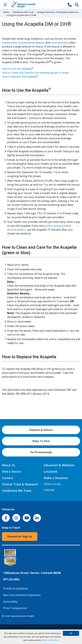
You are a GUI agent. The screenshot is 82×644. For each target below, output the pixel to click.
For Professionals (41, 452)
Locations (51, 471)
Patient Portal (52, 484)
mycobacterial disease (31, 43)
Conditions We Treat (23, 12)
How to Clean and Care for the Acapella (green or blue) (35, 73)
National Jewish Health (22, 616)
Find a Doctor (11, 471)
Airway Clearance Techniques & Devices (58, 12)
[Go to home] (37, 5)
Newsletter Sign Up (20, 536)
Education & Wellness (59, 465)
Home (6, 12)
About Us (9, 465)
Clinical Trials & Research (20, 484)
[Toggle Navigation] (5, 5)
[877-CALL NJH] (70, 5)
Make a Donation (56, 478)
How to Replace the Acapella (20, 77)
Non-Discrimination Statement (22, 595)
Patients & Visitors (41, 430)
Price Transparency (15, 608)
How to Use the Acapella (18, 69)
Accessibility (10, 602)
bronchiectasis (59, 43)
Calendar (49, 490)
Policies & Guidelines (16, 589)
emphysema (9, 43)
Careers (7, 478)
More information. (50, 640)
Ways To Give (41, 441)
